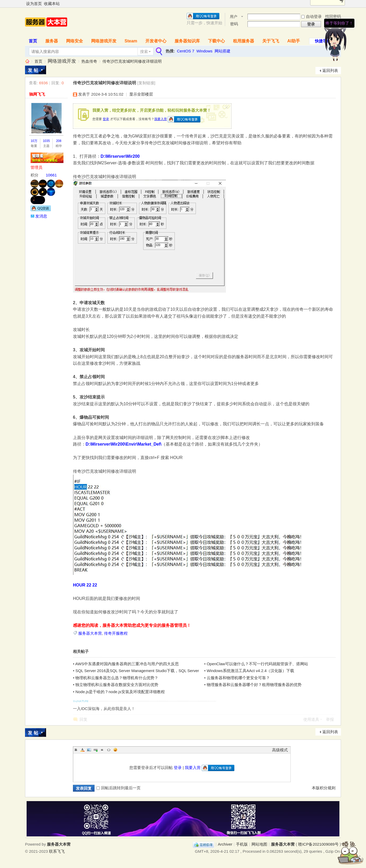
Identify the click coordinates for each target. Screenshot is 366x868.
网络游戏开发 (104, 41)
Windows (204, 51)
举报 (330, 719)
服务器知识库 (187, 41)
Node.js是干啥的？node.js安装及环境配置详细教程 (120, 692)
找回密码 (333, 16)
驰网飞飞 (37, 94)
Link (96, 750)
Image (89, 750)
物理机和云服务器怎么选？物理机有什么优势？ (117, 678)
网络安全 (75, 41)
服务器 (52, 41)
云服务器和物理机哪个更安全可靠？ (238, 678)
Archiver (225, 844)
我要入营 (161, 119)
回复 (83, 719)
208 (59, 141)
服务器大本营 (27, 61)
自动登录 (311, 16)
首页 (33, 41)
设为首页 (34, 4)
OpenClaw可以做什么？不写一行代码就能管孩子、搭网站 (257, 664)
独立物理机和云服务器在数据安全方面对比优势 (117, 685)
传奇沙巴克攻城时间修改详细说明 (132, 61)
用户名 (234, 17)
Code (109, 750)
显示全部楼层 (141, 94)
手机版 (242, 844)
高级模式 (280, 750)
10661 (51, 175)
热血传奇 (89, 61)
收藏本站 (52, 4)
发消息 (41, 216)
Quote (102, 750)
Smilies (115, 750)
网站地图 (259, 844)
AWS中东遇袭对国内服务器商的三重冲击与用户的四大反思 (127, 664)
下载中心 (216, 41)
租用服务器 (244, 41)
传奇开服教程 (116, 633)
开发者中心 (156, 41)
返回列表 (330, 70)
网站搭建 (222, 51)
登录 (106, 119)
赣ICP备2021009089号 (318, 844)
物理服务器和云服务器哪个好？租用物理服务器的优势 (254, 685)
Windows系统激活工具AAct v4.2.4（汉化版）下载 (251, 671)
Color (82, 750)
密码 (234, 24)
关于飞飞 (271, 41)
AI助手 (294, 41)
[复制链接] (146, 83)
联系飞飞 (57, 851)
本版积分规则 (324, 788)
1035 (46, 141)
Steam (131, 41)
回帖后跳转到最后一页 (118, 788)
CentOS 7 (186, 51)
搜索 (144, 51)
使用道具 (311, 719)
